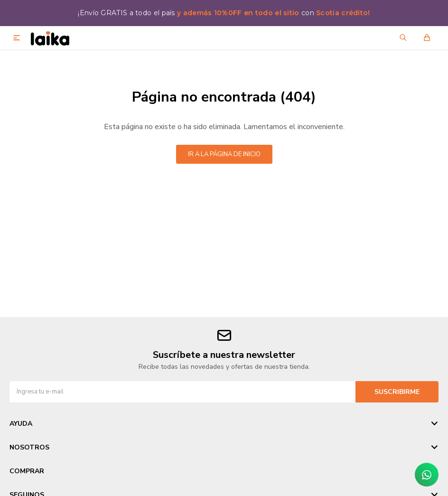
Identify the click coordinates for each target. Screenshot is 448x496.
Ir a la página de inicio (224, 154)
